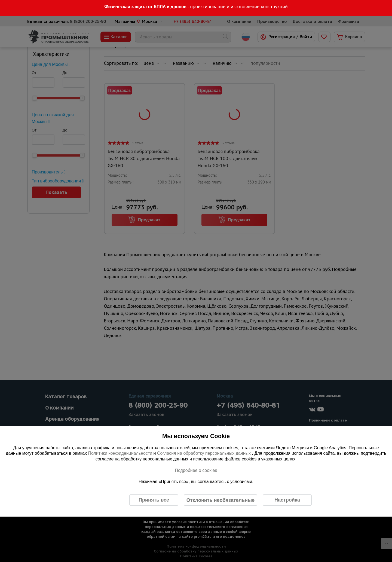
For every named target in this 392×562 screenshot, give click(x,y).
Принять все (154, 500)
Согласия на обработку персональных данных (205, 453)
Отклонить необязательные (221, 500)
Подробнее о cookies (196, 470)
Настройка (287, 500)
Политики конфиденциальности (120, 453)
